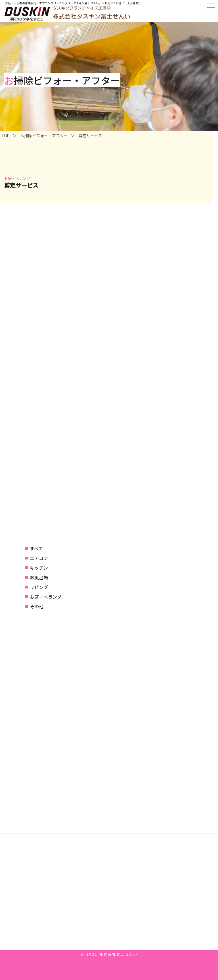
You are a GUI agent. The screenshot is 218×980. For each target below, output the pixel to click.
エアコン (39, 558)
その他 (37, 606)
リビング (39, 587)
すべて (36, 548)
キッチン (39, 568)
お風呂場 (39, 577)
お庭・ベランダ (46, 597)
